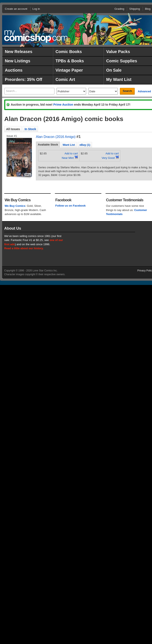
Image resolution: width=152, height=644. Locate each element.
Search (127, 91)
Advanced (144, 91)
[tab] (48, 145)
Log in (36, 9)
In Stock (30, 129)
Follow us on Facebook (71, 206)
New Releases (19, 52)
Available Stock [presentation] (48, 145)
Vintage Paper (69, 70)
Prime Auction (63, 105)
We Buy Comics (15, 206)
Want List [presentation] (69, 145)
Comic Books (69, 52)
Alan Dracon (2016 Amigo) (56, 137)
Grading (119, 9)
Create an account (16, 9)
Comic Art (65, 79)
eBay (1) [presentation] (85, 145)
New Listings (18, 61)
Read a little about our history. (24, 248)
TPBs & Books (70, 61)
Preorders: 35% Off (24, 79)
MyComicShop (36, 36)
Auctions (14, 70)
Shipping (135, 9)
